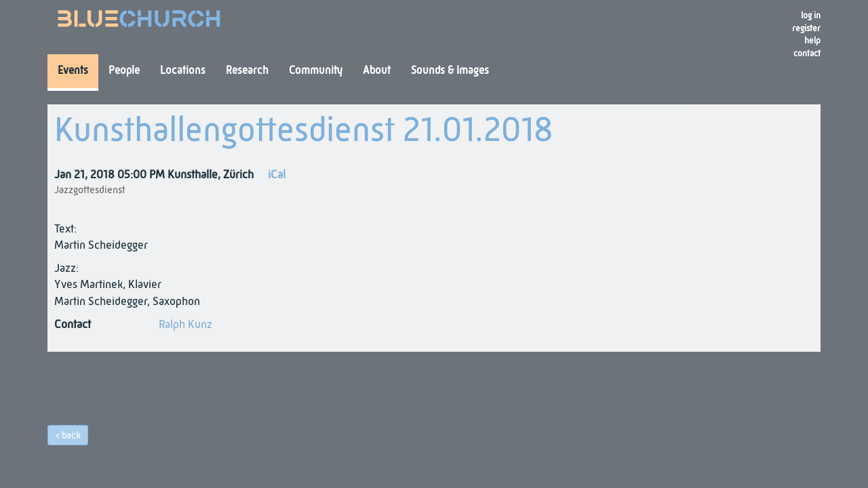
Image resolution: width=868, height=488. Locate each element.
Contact (807, 54)
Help (812, 41)
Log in (811, 16)
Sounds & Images (450, 71)
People (124, 71)
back (71, 436)
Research (247, 71)
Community (316, 71)
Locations (183, 71)
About (377, 71)
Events (73, 71)
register (806, 29)
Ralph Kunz (185, 325)
